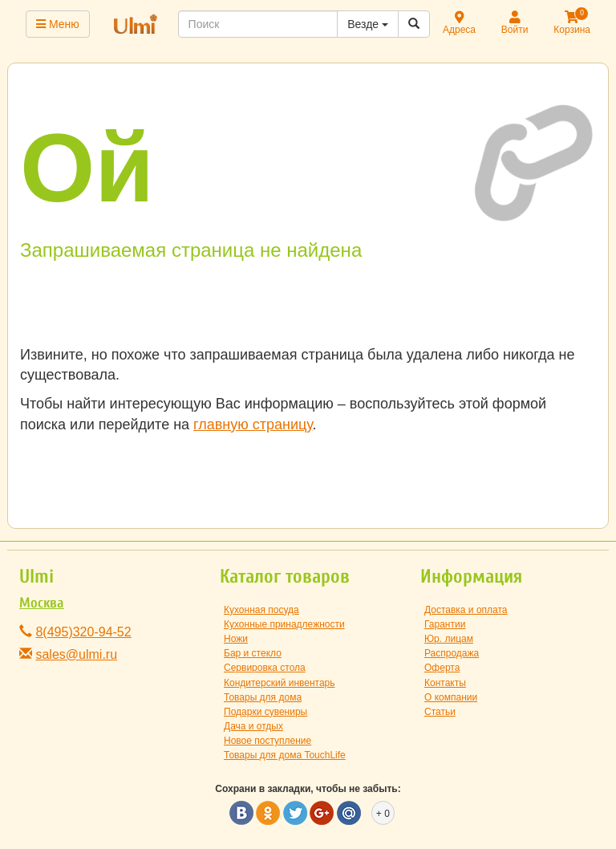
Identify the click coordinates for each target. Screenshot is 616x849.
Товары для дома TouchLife (285, 755)
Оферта (442, 668)
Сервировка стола (265, 668)
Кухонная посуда (261, 610)
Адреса (459, 24)
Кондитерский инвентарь (280, 683)
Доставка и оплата (466, 610)
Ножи (236, 639)
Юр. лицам (449, 639)
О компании (451, 697)
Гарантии (445, 624)
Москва (42, 603)
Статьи (440, 712)
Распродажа (452, 653)
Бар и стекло (253, 653)
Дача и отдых (253, 726)
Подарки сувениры (265, 712)
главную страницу (253, 424)
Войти (515, 24)
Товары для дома (263, 697)
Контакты (445, 683)
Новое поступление (267, 741)
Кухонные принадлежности (284, 624)
